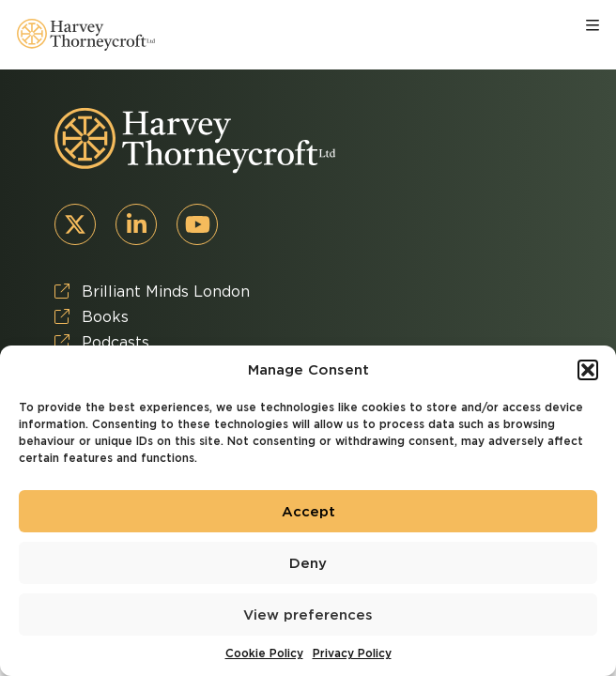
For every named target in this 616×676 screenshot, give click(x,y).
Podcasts (102, 342)
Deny (308, 563)
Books (92, 317)
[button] (588, 370)
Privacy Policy (352, 653)
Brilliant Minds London (152, 292)
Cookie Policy (264, 653)
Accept (308, 512)
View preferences (308, 615)
